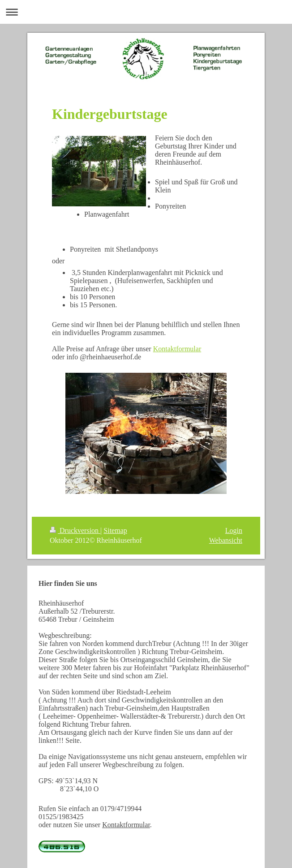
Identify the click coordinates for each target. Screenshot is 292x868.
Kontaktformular (177, 349)
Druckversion (75, 530)
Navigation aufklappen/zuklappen (146, 12)
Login (234, 530)
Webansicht (226, 540)
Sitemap (115, 530)
